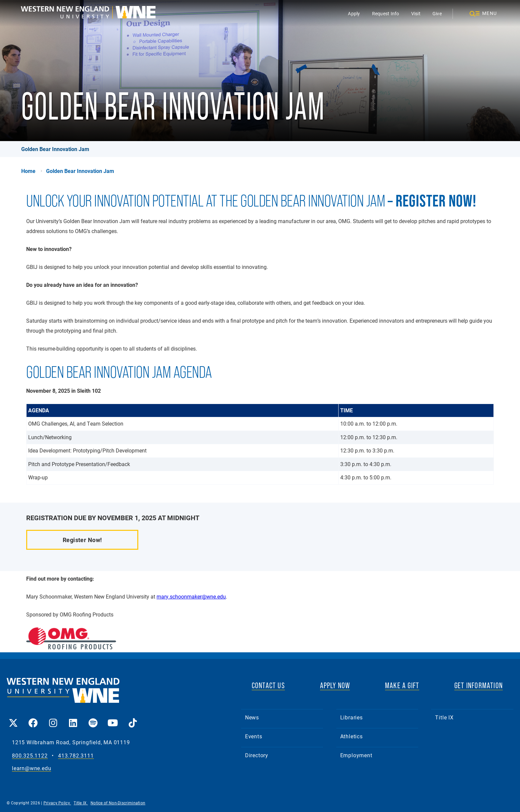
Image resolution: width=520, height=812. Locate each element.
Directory (257, 755)
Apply (354, 13)
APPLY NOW (335, 685)
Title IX (444, 717)
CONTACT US (268, 685)
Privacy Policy (57, 803)
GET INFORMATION (479, 685)
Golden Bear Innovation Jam (55, 149)
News (252, 717)
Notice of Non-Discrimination (118, 803)
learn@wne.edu (32, 768)
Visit (416, 13)
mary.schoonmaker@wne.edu (191, 596)
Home (28, 171)
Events (254, 736)
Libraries (352, 717)
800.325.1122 (30, 756)
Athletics (352, 736)
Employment (356, 755)
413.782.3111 (76, 756)
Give (437, 13)
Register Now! (82, 540)
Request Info (386, 13)
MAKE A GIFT (402, 685)
